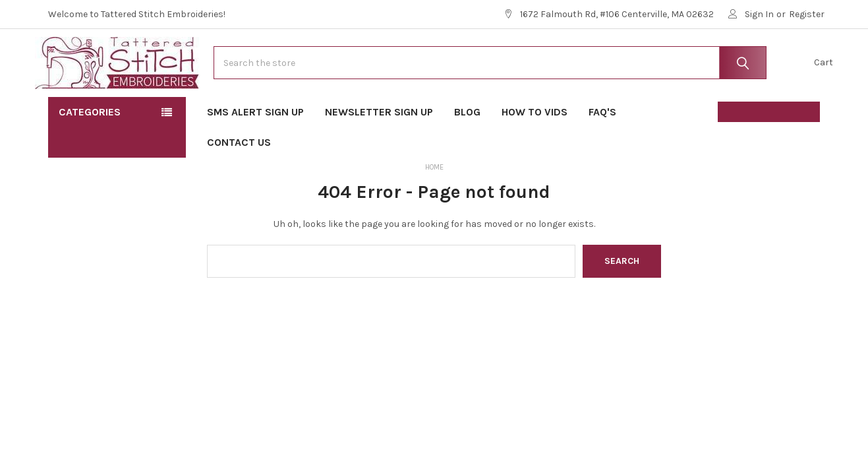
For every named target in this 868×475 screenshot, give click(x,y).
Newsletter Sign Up (379, 152)
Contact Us (239, 182)
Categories (90, 152)
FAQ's (607, 152)
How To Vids (535, 152)
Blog (467, 152)
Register (807, 14)
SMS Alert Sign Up (255, 152)
